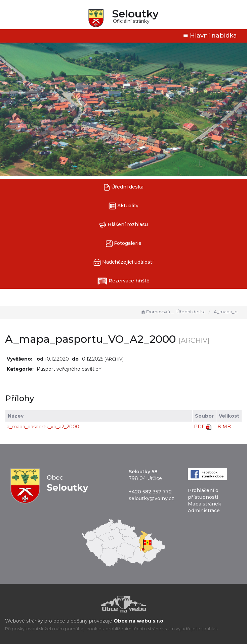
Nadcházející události (123, 262)
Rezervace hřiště (123, 281)
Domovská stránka (158, 312)
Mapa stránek (204, 504)
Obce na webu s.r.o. (139, 621)
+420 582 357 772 (150, 492)
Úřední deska (124, 187)
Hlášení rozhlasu (123, 225)
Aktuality (123, 206)
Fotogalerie (124, 244)
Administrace (204, 511)
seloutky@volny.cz (151, 498)
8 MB (224, 427)
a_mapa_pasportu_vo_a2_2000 (43, 427)
